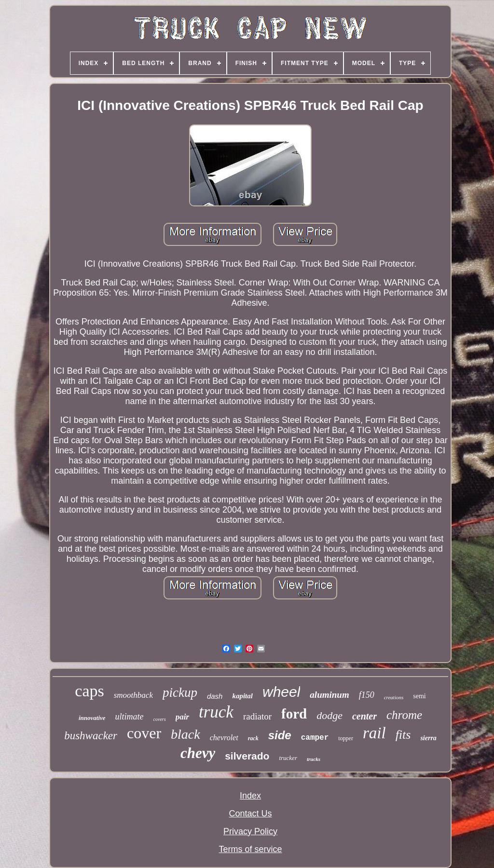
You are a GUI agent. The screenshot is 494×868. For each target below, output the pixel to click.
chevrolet (224, 738)
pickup (180, 692)
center (364, 716)
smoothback (133, 695)
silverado (247, 756)
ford (294, 714)
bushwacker (91, 736)
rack (253, 738)
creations (394, 697)
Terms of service (250, 849)
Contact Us (250, 814)
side (280, 735)
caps (89, 691)
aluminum (329, 695)
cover (144, 733)
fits (403, 735)
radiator (257, 716)
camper (315, 738)
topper (346, 738)
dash (215, 696)
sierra (428, 738)
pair (182, 717)
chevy (198, 753)
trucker (288, 758)
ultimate (130, 717)
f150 (367, 695)
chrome (404, 715)
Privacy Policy (250, 831)
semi (419, 696)
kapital (242, 696)
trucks (314, 759)
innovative (92, 718)
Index (250, 796)
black (185, 734)
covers (160, 719)
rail (374, 733)
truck (216, 712)
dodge (329, 715)
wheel (281, 692)
